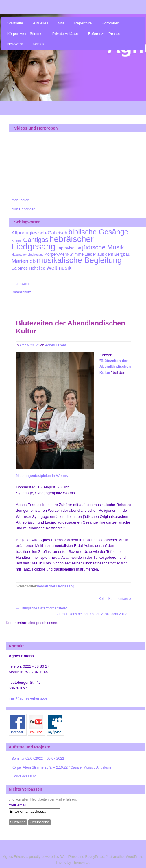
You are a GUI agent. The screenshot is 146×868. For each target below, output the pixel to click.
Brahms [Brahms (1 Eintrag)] (17, 241)
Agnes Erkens (56, 345)
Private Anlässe (65, 34)
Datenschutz (21, 292)
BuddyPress (95, 857)
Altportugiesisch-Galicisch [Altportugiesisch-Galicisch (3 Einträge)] (39, 233)
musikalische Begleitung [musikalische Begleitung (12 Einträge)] (79, 260)
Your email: (18, 805)
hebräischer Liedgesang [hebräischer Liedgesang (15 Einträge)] (53, 243)
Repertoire (83, 23)
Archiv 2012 (28, 345)
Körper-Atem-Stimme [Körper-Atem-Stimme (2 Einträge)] (64, 254)
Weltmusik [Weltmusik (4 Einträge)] (59, 268)
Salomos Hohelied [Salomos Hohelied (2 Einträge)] (28, 268)
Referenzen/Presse (104, 34)
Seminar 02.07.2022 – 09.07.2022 (38, 759)
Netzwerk (15, 44)
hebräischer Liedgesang (56, 586)
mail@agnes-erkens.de (28, 698)
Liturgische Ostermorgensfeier (41, 608)
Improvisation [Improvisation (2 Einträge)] (69, 248)
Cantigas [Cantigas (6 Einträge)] (36, 240)
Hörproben (110, 23)
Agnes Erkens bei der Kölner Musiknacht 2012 (93, 614)
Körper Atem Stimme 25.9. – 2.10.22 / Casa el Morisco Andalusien (62, 767)
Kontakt (39, 44)
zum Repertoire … (26, 209)
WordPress (69, 857)
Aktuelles (41, 23)
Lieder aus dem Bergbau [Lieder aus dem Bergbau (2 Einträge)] (108, 254)
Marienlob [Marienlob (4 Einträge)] (24, 261)
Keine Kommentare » (115, 599)
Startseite (15, 23)
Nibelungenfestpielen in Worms (42, 476)
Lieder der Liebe (24, 776)
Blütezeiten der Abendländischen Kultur (115, 367)
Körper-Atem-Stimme (25, 34)
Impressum (20, 284)
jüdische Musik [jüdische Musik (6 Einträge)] (103, 247)
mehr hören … (23, 200)
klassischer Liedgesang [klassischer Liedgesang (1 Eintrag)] (28, 255)
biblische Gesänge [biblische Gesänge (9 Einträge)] (98, 232)
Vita (61, 23)
